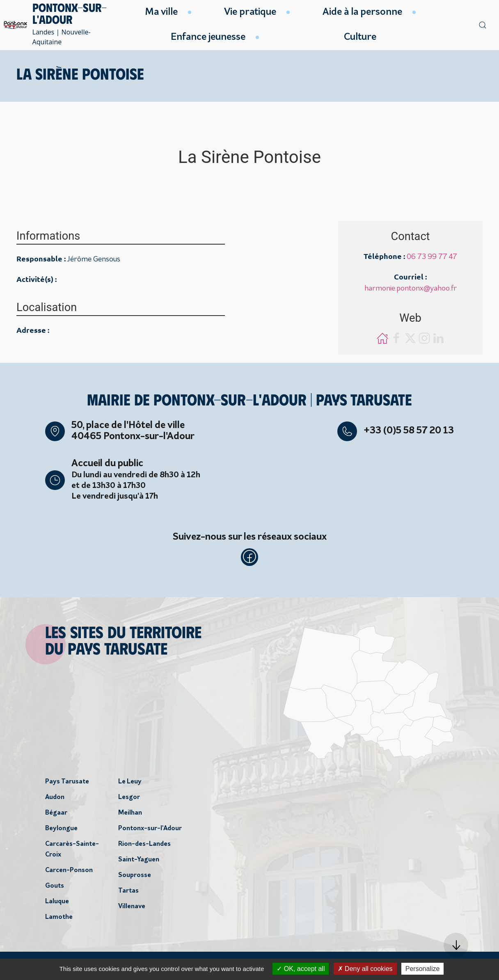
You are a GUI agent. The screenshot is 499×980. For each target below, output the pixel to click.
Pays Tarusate (67, 784)
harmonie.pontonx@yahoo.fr (411, 289)
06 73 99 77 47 (432, 257)
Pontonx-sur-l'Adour (150, 831)
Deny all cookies (365, 969)
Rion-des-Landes (144, 846)
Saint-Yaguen (139, 862)
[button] (456, 945)
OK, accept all (301, 969)
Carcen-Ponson (69, 872)
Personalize (423, 969)
